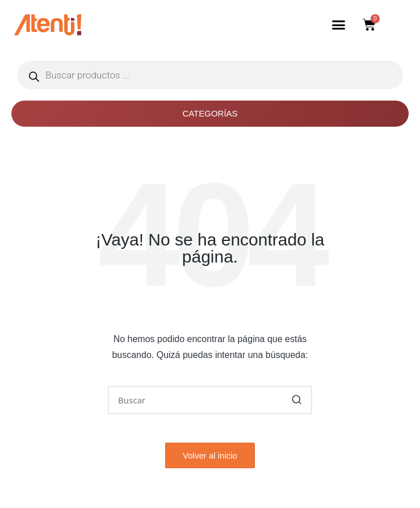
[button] (339, 25)
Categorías (210, 113)
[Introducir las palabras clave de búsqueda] (210, 400)
